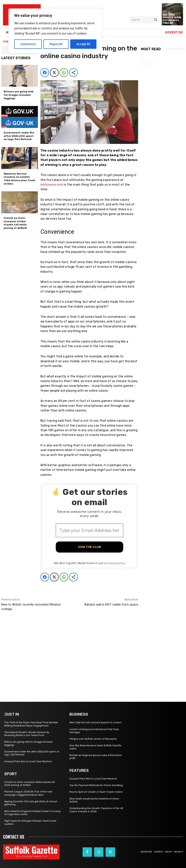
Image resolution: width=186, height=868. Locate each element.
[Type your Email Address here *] (89, 530)
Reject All (56, 44)
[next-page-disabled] (150, 63)
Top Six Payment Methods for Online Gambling (96, 785)
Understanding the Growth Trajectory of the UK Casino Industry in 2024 (96, 810)
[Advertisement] (70, 651)
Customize (28, 44)
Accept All (83, 44)
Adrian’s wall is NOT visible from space (111, 604)
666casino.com (52, 185)
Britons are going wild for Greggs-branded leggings (19, 95)
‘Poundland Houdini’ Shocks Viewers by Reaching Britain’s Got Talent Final (27, 734)
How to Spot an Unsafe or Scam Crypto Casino (96, 792)
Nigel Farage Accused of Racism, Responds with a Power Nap (172, 19)
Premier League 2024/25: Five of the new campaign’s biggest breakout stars (28, 793)
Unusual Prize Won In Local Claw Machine (28, 761)
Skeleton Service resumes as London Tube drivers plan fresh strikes (19, 179)
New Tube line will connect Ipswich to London (95, 723)
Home (6, 41)
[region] (55, 31)
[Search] (155, 20)
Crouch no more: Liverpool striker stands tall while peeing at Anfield (15, 223)
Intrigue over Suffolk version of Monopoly (93, 739)
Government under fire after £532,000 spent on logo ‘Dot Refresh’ (19, 136)
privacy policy (115, 563)
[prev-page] (144, 63)
